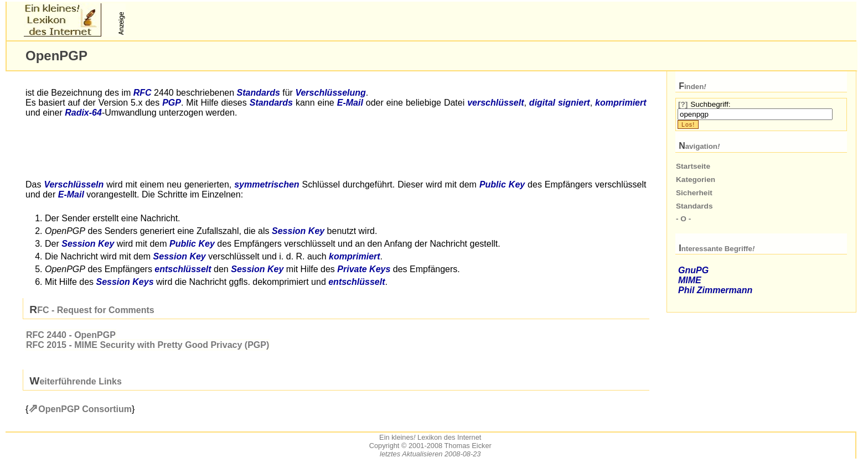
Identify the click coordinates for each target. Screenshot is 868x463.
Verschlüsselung (330, 93)
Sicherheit (694, 193)
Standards (259, 93)
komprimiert (621, 103)
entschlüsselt (183, 269)
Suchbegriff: (710, 104)
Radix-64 (83, 113)
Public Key (502, 184)
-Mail (350, 103)
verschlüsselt (495, 103)
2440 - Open (71, 335)
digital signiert (560, 103)
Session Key (298, 231)
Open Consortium (85, 409)
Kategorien (696, 180)
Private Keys (364, 269)
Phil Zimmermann (715, 290)
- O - (683, 219)
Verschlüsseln (74, 184)
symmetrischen (267, 184)
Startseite (693, 166)
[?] (683, 104)
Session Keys (125, 282)
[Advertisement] (258, 20)
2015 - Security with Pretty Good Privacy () (148, 345)
